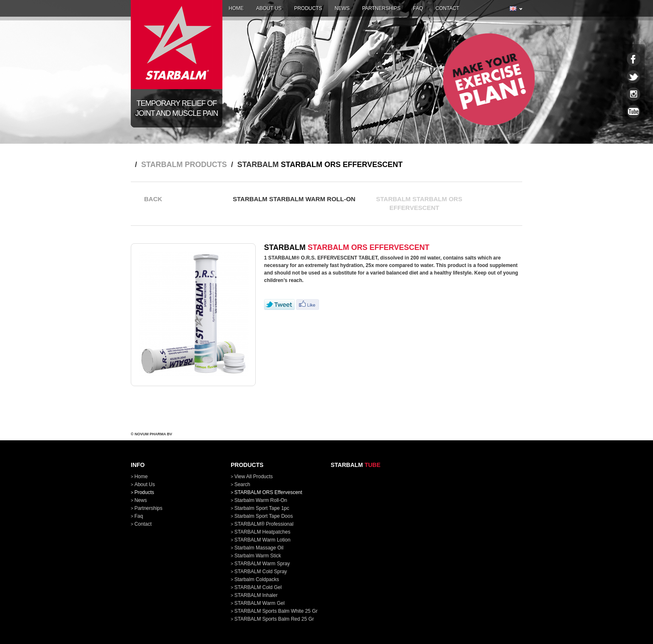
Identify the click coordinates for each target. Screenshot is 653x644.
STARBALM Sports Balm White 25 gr (276, 611)
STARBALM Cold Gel (258, 587)
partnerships (381, 8)
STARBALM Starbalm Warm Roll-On (294, 204)
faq (418, 8)
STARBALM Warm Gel (260, 603)
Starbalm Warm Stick (258, 556)
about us (269, 8)
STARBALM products (184, 165)
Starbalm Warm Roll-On (261, 500)
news (342, 8)
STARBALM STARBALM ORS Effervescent (419, 204)
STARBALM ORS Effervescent (268, 492)
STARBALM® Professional (264, 524)
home (236, 8)
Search (242, 484)
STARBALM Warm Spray (262, 564)
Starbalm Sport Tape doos (264, 516)
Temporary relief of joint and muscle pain (177, 108)
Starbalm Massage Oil (259, 548)
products (308, 8)
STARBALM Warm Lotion (263, 540)
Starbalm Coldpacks (257, 579)
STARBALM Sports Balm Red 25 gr (274, 619)
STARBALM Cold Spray (261, 572)
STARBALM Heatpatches (263, 532)
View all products (254, 477)
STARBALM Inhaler (256, 595)
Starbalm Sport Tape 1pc (262, 508)
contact (447, 8)
